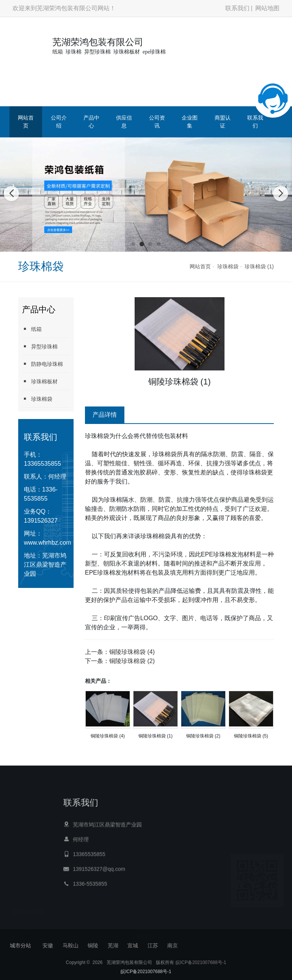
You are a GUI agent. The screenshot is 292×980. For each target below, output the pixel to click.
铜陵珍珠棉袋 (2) (132, 661)
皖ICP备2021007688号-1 (201, 969)
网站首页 (26, 122)
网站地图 (267, 8)
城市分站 (20, 945)
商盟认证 (223, 122)
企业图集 (190, 122)
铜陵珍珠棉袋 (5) (251, 736)
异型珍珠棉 (40, 346)
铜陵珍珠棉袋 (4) (132, 652)
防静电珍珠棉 (42, 364)
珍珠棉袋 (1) (259, 266)
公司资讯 (157, 122)
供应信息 (124, 122)
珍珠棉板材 (40, 381)
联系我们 (237, 8)
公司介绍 (59, 122)
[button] (133, 244)
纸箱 (32, 329)
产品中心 (91, 122)
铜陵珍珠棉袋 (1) (155, 736)
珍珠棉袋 (228, 266)
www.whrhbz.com (47, 543)
